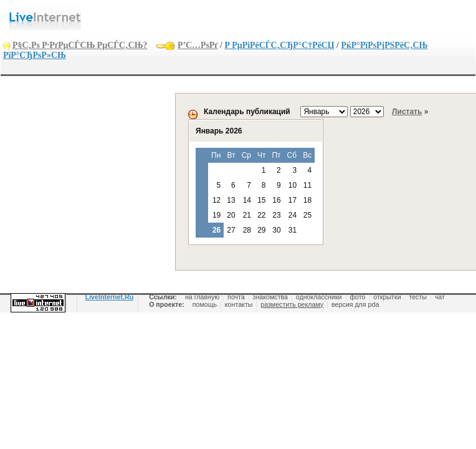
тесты (418, 297)
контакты (239, 304)
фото (357, 297)
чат (440, 297)
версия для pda (355, 304)
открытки (387, 297)
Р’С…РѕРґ (198, 45)
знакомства (270, 297)
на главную (202, 297)
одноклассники (319, 297)
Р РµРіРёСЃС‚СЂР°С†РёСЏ (279, 45)
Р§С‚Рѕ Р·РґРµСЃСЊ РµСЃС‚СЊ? (80, 45)
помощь (205, 304)
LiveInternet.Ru (110, 297)
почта (236, 297)
